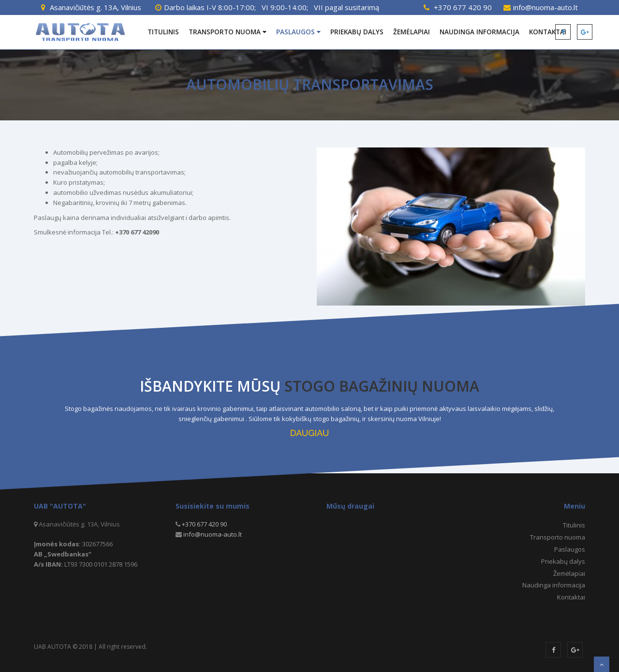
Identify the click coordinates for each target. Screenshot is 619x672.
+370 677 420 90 (463, 7)
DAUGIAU (309, 433)
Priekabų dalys (357, 32)
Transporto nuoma (228, 32)
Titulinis (163, 32)
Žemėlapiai (412, 32)
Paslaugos (298, 32)
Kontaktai (571, 597)
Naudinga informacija (479, 32)
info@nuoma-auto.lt (545, 7)
